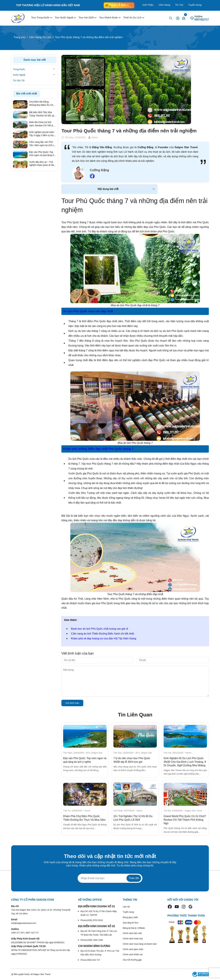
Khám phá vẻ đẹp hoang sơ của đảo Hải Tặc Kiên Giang (104, 638)
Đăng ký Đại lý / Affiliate (134, 928)
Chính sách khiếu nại (133, 954)
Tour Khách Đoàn (109, 17)
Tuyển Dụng (195, 5)
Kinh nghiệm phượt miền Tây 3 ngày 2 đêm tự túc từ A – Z (42, 134)
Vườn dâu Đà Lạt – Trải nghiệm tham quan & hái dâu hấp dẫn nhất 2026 (41, 164)
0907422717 (202, 20)
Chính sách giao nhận (133, 949)
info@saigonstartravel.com (24, 923)
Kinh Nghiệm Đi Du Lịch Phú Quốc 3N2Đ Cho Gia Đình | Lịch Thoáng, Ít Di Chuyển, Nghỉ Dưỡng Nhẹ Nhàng (185, 762)
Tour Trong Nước (41, 17)
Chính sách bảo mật (132, 933)
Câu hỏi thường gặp (132, 960)
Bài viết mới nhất (27, 94)
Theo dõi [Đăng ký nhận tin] (134, 878)
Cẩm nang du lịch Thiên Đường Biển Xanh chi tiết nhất (102, 634)
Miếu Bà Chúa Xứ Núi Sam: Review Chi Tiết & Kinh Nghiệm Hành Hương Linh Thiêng (43, 124)
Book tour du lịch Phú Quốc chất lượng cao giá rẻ (100, 629)
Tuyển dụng (128, 912)
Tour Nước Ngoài (64, 17)
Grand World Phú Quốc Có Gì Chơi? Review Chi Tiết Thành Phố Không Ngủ (185, 820)
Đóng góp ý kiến (130, 917)
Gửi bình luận (72, 703)
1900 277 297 (18, 933)
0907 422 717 (32, 933)
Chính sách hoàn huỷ (133, 939)
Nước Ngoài (19, 75)
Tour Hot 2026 (87, 17)
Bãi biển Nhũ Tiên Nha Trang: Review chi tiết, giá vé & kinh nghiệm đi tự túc (42, 114)
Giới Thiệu (148, 5)
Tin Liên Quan (135, 715)
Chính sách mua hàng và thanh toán (140, 944)
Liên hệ (126, 907)
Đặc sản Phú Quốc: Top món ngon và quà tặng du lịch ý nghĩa (42, 154)
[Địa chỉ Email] (110, 878)
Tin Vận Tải (19, 80)
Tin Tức (179, 5)
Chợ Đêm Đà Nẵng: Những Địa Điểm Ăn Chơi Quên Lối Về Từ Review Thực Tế (42, 104)
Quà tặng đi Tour (131, 923)
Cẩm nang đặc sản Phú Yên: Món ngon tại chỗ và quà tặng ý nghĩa (42, 144)
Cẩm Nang (164, 5)
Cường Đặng (99, 170)
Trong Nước (19, 69)
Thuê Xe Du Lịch (133, 17)
